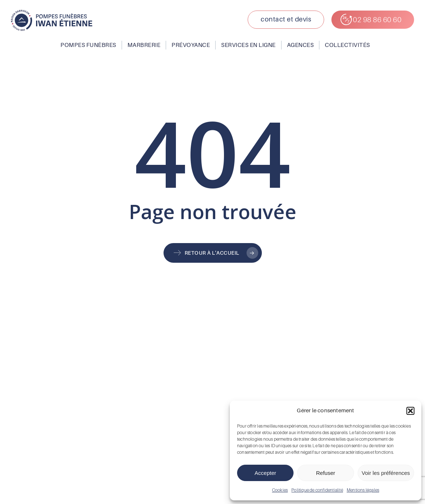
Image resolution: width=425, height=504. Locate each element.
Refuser (326, 473)
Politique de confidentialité (317, 490)
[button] (410, 411)
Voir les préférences (386, 473)
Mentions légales (363, 490)
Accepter (265, 473)
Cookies (280, 490)
